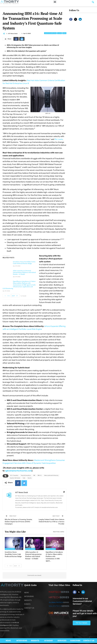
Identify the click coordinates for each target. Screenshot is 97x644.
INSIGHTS (35, 641)
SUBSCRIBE (75, 641)
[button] (55, 2)
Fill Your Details (82, 623)
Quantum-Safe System (15, 478)
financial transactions (26, 475)
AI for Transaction (14, 475)
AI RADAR (48, 641)
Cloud (59, 33)
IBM (34, 475)
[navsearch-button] (93, 3)
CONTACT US (89, 641)
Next (15, 296)
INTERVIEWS (22, 641)
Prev (7, 296)
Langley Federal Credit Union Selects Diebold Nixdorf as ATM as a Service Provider (51, 522)
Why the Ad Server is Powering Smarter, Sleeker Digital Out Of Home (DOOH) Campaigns (18, 522)
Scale (24, 478)
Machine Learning (10, 549)
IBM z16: (40, 475)
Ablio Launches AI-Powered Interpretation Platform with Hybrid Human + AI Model (24, 272)
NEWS (8, 641)
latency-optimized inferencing (51, 475)
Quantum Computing (50, 33)
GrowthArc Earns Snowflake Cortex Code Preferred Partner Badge (24, 263)
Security (30, 478)
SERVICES (62, 641)
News (64, 33)
